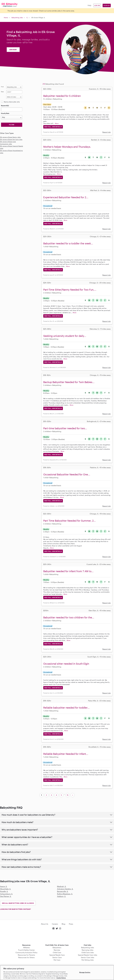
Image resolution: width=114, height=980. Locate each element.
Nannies (57, 950)
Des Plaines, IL (6, 896)
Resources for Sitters (26, 957)
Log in (97, 5)
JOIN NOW (13, 50)
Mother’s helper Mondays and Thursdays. (67, 147)
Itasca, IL (4, 886)
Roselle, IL (4, 891)
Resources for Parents (26, 955)
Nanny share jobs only (12, 102)
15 (68, 795)
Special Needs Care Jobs (88, 955)
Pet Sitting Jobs (88, 960)
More (57, 123)
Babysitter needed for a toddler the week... (68, 243)
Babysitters (57, 947)
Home (6, 18)
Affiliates (26, 947)
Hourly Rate (5, 113)
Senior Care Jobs (88, 957)
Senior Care (57, 957)
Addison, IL (61, 896)
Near (2, 92)
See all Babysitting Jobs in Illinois (18, 903)
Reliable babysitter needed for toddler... (66, 708)
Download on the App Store (57, 937)
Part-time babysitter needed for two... (65, 428)
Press (71, 924)
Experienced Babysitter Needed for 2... (66, 197)
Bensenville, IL (63, 891)
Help (89, 5)
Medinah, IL (62, 886)
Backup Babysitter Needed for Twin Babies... (69, 382)
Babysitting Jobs (17, 18)
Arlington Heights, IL (65, 889)
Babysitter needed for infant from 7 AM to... (68, 571)
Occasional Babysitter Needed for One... (67, 474)
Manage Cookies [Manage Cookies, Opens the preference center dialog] (85, 972)
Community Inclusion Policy (26, 952)
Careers (55, 924)
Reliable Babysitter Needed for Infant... (66, 754)
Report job (107, 132)
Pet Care (57, 960)
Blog (63, 924)
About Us (45, 924)
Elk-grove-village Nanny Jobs (10, 137)
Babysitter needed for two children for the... (69, 617)
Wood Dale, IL (6, 889)
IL (27, 18)
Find (2, 87)
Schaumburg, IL (6, 894)
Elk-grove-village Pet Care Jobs (11, 139)
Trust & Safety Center (26, 950)
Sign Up (107, 5)
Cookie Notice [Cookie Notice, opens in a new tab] (61, 978)
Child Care (57, 952)
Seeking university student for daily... (65, 336)
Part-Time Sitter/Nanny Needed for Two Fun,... (70, 290)
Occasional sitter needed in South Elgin (66, 664)
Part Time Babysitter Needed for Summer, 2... (70, 521)
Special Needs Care (57, 955)
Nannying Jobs (88, 950)
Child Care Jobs (88, 952)
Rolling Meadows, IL (65, 894)
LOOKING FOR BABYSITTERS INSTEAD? (16, 909)
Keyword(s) (5, 106)
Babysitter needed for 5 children (62, 96)
